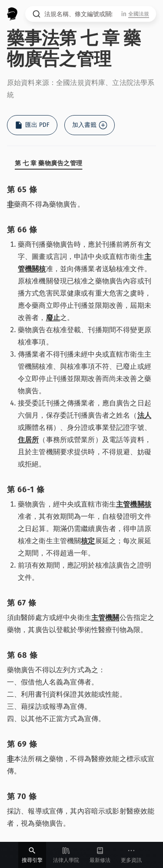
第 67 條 (22, 603)
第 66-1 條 (26, 490)
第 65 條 (22, 190)
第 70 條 (22, 797)
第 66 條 (22, 230)
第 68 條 (22, 655)
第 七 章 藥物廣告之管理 (48, 163)
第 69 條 (22, 744)
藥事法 (33, 38)
